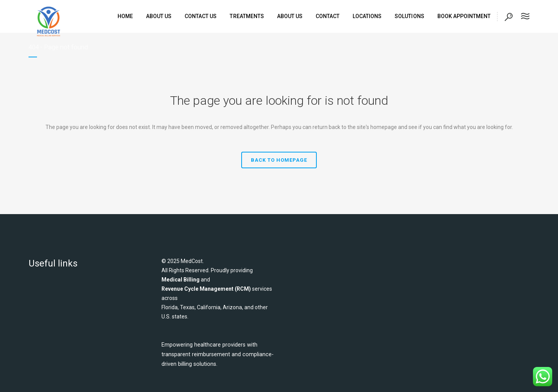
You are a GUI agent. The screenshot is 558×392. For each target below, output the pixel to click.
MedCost (192, 261)
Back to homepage (279, 160)
